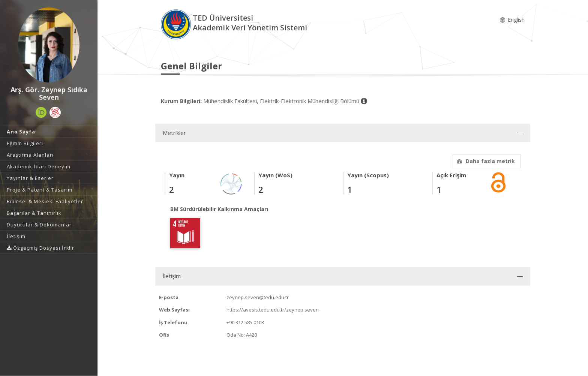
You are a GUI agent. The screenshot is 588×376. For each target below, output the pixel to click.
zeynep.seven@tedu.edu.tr (258, 297)
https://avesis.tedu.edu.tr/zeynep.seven (273, 310)
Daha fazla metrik (485, 161)
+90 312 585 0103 (245, 322)
